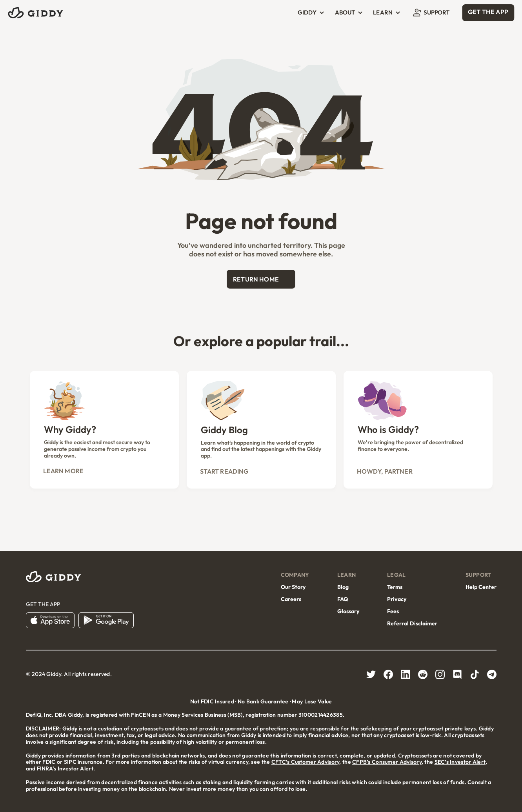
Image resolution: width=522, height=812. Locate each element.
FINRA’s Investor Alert (65, 768)
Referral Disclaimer (412, 623)
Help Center (481, 587)
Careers (291, 599)
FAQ (343, 599)
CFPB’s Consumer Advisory (387, 762)
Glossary (348, 611)
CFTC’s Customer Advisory (306, 762)
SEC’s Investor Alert (460, 762)
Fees (393, 611)
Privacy (397, 599)
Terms (395, 587)
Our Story (293, 587)
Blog (343, 587)
